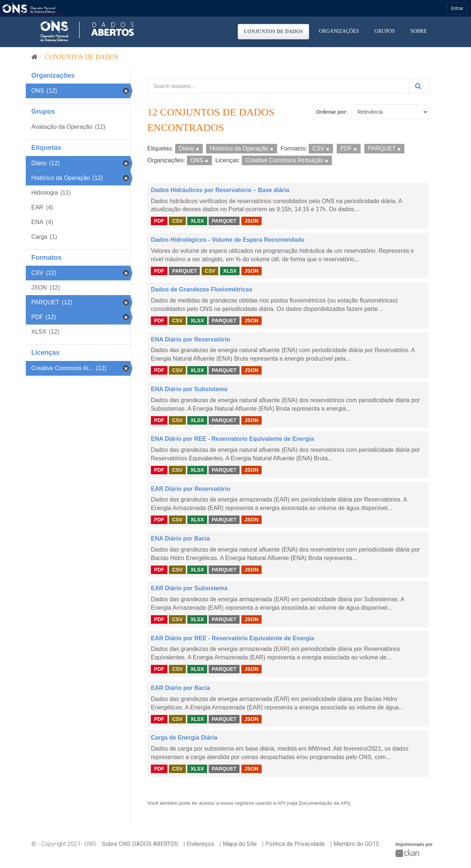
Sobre (419, 31)
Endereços (200, 844)
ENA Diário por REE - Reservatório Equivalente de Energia (232, 439)
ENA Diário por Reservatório (190, 339)
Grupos (385, 31)
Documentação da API (324, 803)
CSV (178, 221)
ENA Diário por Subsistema (189, 389)
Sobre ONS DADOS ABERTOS (140, 844)
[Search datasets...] (278, 86)
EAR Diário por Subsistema (189, 588)
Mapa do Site (240, 844)
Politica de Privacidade (295, 844)
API (281, 803)
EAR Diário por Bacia (180, 688)
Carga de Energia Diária (184, 738)
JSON (251, 221)
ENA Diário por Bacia (180, 538)
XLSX (197, 221)
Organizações (339, 31)
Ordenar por (331, 112)
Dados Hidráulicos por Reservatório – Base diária (220, 190)
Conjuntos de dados (273, 31)
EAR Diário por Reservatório (191, 489)
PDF (159, 221)
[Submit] (419, 86)
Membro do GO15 (356, 844)
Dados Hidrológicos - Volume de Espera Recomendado (228, 240)
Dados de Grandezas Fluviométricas (202, 289)
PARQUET (224, 221)
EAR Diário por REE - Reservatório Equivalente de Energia (233, 638)
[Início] (34, 57)
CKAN (408, 853)
